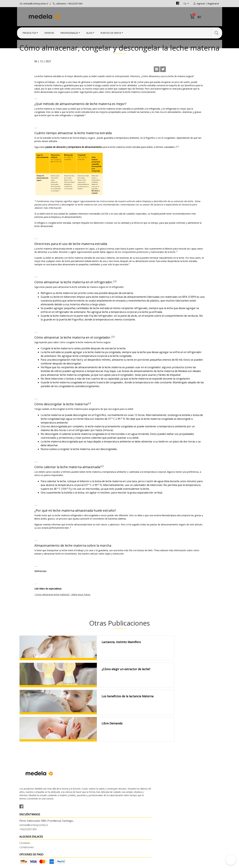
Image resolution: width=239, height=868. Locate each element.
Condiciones (129, 805)
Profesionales (69, 32)
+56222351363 (79, 813)
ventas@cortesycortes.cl (36, 4)
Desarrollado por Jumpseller (147, 865)
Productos (29, 32)
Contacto (127, 801)
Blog (89, 32)
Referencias (59, 650)
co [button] (185, 4)
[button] (231, 860)
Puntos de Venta (111, 32)
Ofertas (49, 32)
